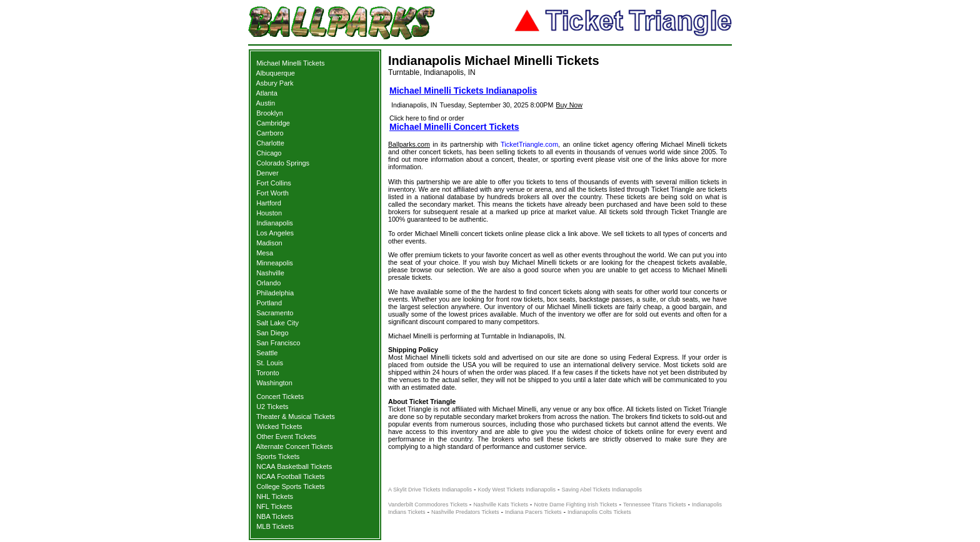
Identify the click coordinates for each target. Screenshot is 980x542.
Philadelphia (275, 293)
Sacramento (275, 313)
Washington (274, 383)
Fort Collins (274, 183)
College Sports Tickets (290, 486)
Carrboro (270, 133)
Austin (266, 103)
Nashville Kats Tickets (501, 505)
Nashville (270, 273)
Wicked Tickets (279, 426)
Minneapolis (275, 263)
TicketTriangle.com (529, 144)
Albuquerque (276, 73)
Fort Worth (272, 193)
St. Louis (270, 363)
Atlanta (267, 93)
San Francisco (278, 343)
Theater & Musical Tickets (296, 416)
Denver (267, 173)
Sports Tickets (278, 456)
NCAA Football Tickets (290, 476)
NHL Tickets (275, 496)
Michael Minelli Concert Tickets (454, 127)
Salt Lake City (277, 323)
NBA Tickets (275, 516)
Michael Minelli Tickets (290, 63)
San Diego (272, 333)
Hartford (269, 203)
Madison (269, 243)
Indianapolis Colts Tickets (599, 512)
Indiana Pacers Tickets (533, 512)
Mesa (265, 253)
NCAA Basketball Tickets (294, 466)
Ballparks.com (409, 144)
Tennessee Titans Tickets (655, 505)
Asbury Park (275, 83)
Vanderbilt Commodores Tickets (428, 505)
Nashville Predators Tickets (465, 512)
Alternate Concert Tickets (295, 446)
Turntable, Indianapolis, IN (432, 72)
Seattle (267, 353)
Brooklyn (270, 113)
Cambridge (273, 123)
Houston (269, 213)
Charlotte (270, 143)
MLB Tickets (275, 526)
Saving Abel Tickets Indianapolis (602, 490)
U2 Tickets (272, 406)
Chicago (269, 153)
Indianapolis (275, 223)
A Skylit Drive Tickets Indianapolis (430, 490)
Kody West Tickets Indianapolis (517, 490)
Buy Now (569, 105)
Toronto (268, 373)
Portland (269, 303)
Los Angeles (275, 233)
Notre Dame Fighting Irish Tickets (575, 505)
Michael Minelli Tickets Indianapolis (463, 91)
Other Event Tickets (286, 436)
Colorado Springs (283, 163)
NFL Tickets (274, 506)
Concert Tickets (280, 397)
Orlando (268, 283)
